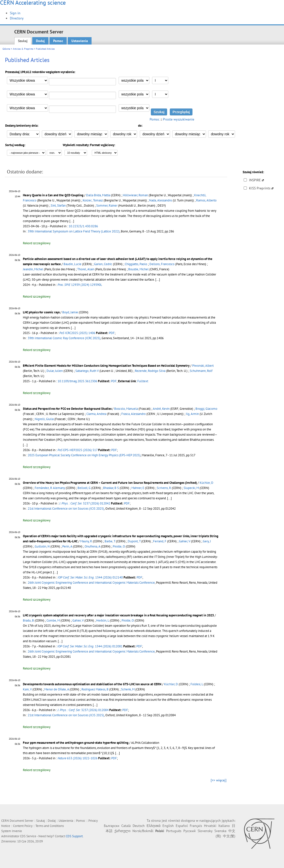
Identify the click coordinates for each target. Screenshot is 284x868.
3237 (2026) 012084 (83, 710)
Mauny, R (86, 541)
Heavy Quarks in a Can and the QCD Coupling (53, 195)
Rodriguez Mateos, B (95, 689)
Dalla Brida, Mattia (98, 195)
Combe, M (53, 620)
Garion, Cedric (103, 264)
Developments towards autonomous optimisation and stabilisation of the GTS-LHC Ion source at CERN (92, 684)
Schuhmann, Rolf (201, 371)
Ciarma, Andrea (96, 414)
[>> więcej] (219, 780)
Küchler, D (206, 483)
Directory (17, 18)
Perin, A (67, 546)
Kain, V (27, 689)
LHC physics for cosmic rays (41, 312)
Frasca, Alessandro (134, 414)
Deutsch (139, 826)
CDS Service (28, 836)
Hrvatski (210, 826)
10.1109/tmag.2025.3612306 (77, 381)
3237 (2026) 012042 (85, 503)
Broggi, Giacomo (206, 409)
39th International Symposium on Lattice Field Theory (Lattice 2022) (74, 231)
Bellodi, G (84, 488)
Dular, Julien (55, 371)
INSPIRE (255, 180)
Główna (6, 49)
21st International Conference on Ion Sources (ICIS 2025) (66, 509)
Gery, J (207, 541)
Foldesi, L (197, 684)
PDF (112, 333)
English (168, 826)
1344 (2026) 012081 (90, 646)
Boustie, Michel (138, 269)
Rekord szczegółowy (37, 243)
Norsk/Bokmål (143, 831)
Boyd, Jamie (70, 312)
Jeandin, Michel (33, 269)
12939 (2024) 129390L (80, 285)
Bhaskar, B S (111, 488)
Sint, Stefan (58, 206)
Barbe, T (110, 541)
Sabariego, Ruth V (87, 371)
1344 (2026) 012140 (90, 577)
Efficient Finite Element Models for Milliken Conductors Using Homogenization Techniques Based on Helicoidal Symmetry (106, 366)
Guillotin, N (42, 546)
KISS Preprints (260, 188)
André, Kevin (161, 409)
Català (126, 826)
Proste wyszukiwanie (179, 119)
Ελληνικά (154, 826)
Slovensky (205, 831)
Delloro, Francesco (162, 264)
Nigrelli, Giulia (44, 419)
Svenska (220, 831)
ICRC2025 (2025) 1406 (77, 333)
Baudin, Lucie (72, 264)
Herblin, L (103, 620)
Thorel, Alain (86, 269)
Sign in (15, 13)
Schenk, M (128, 689)
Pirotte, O (119, 546)
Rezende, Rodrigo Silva (150, 371)
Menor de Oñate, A (57, 689)
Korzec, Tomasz (93, 200)
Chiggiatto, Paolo (136, 264)
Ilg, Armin (192, 414)
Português (174, 831)
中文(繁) (229, 836)
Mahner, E (138, 488)
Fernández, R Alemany (50, 488)
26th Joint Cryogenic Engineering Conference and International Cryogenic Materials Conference (91, 583)
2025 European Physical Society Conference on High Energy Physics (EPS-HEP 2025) (84, 455)
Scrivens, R (164, 488)
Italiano (224, 826)
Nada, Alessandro (161, 200)
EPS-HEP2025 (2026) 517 (78, 450)
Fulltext (143, 381)
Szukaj (23, 41)
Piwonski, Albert (203, 366)
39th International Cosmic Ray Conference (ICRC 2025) (64, 338)
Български (112, 826)
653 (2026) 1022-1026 (78, 758)
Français (196, 826)
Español (182, 826)
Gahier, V (185, 541)
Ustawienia (80, 41)
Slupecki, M (191, 488)
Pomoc (58, 41)
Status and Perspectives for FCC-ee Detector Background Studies (67, 409)
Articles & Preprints (23, 49)
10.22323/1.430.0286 (83, 226)
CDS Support (74, 836)
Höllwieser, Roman (135, 195)
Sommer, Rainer (107, 206)
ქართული (122, 831)
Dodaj (40, 41)
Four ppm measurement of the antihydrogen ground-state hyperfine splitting (76, 743)
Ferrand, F (160, 541)
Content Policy (23, 826)
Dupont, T (134, 541)
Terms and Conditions (50, 826)
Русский (189, 831)
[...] (72, 221)
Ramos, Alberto (206, 200)
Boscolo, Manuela (126, 409)
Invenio (17, 831)
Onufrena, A (92, 546)
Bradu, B (28, 620)
